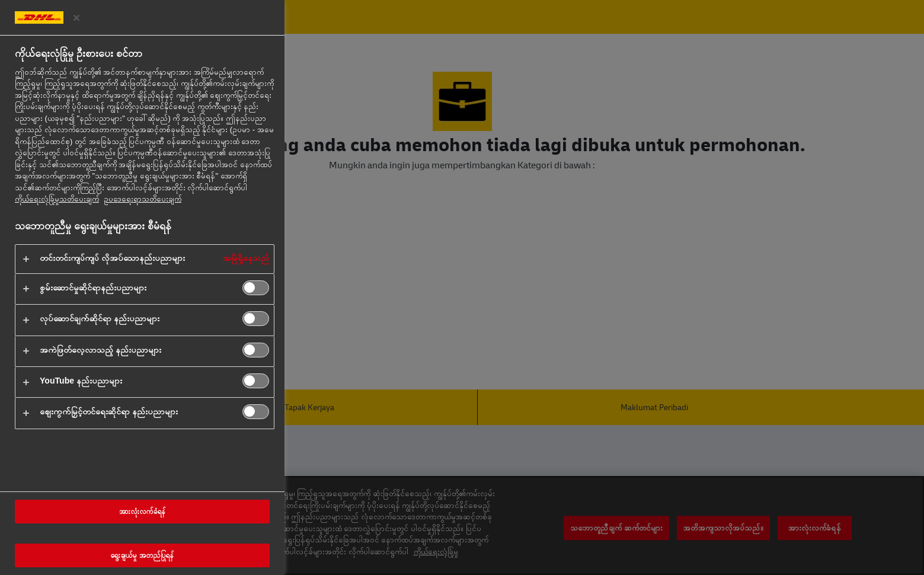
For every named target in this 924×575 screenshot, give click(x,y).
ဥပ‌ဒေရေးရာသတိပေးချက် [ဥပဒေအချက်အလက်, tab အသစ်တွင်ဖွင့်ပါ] (143, 199)
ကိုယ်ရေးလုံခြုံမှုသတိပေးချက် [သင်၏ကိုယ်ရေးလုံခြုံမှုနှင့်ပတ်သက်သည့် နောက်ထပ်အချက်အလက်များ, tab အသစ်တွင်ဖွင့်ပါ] (57, 199)
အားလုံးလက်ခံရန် (142, 512)
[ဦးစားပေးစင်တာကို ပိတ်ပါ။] (76, 18)
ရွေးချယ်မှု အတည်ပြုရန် (142, 555)
